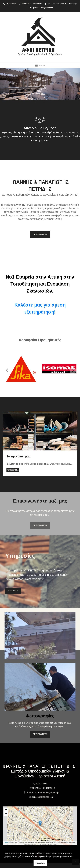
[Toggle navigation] (40, 66)
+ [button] (6, 810)
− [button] (6, 814)
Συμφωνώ (40, 863)
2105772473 (11, 4)
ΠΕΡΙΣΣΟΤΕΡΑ (40, 234)
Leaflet (7, 842)
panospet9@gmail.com (43, 8)
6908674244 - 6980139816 (32, 4)
